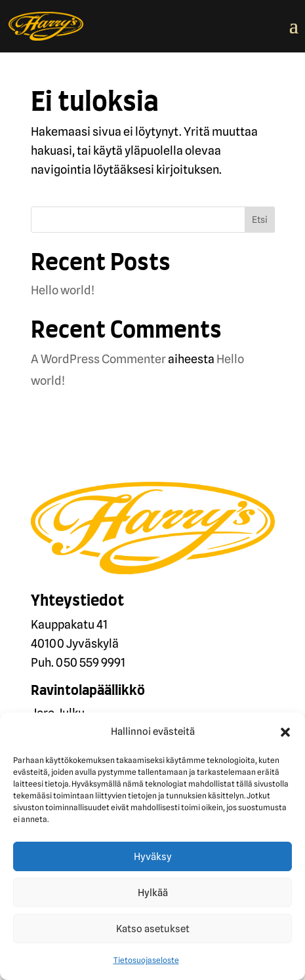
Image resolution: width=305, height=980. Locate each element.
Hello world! (63, 290)
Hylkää (153, 893)
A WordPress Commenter (98, 359)
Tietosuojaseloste (146, 960)
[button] (285, 732)
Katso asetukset (153, 929)
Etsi (260, 220)
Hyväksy (153, 857)
